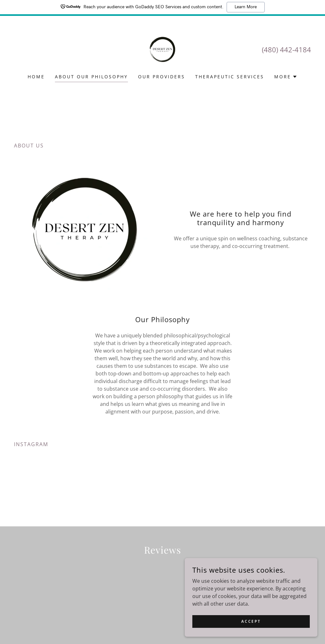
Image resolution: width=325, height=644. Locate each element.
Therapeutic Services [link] (230, 77)
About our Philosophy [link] (91, 77)
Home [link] (36, 77)
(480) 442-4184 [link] (286, 49)
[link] (162, 49)
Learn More (246, 7)
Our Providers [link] (162, 77)
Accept (254, 621)
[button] (286, 77)
